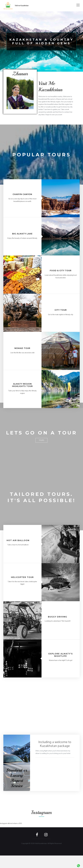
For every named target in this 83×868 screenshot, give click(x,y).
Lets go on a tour (41, 436)
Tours (41, 446)
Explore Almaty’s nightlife (61, 667)
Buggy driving (58, 629)
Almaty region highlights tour (22, 385)
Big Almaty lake (22, 234)
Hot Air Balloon (18, 553)
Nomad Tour (22, 348)
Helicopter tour (22, 590)
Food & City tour (61, 271)
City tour (61, 310)
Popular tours (41, 154)
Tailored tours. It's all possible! (41, 506)
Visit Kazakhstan (41, 856)
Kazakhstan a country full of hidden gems (41, 41)
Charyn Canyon (22, 194)
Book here (22, 739)
